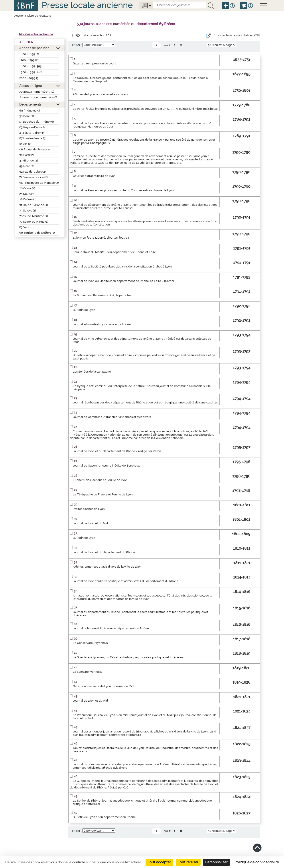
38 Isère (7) (27, 116)
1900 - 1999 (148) (31, 72)
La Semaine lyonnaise (88, 672)
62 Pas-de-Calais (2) (33, 172)
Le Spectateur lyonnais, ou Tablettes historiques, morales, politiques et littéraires (128, 657)
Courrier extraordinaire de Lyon (94, 176)
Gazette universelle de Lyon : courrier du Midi (104, 686)
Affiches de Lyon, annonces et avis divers (100, 94)
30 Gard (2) (27, 155)
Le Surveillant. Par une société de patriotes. (102, 295)
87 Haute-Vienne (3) (33, 138)
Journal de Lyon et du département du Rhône (104, 552)
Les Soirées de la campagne (92, 372)
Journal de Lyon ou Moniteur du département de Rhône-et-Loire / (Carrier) (124, 281)
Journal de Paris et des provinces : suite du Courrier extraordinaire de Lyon (123, 190)
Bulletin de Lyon (84, 310)
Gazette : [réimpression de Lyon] (94, 63)
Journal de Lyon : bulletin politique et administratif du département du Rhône (126, 581)
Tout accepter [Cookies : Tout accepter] (159, 862)
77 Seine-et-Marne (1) (34, 222)
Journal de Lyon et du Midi (91, 523)
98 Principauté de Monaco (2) (39, 183)
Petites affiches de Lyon (89, 509)
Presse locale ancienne (87, 5)
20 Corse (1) (27, 188)
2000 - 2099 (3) (29, 78)
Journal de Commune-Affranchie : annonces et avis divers (112, 417)
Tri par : (77, 45)
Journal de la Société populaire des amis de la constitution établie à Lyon (122, 266)
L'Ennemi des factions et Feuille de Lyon (100, 480)
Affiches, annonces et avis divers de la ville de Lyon (107, 567)
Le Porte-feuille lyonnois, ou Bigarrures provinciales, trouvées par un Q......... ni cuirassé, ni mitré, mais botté (145, 109)
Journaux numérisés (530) (37, 92)
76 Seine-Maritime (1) (34, 216)
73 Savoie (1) (28, 211)
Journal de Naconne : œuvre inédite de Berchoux (106, 466)
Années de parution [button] (34, 48)
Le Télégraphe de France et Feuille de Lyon (103, 494)
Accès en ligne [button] (31, 86)
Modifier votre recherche (36, 34)
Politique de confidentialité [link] (257, 862)
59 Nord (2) (27, 166)
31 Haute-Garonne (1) (34, 205)
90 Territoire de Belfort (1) (37, 233)
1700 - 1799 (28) (30, 60)
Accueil (19, 16)
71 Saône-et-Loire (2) (34, 177)
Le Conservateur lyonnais (90, 643)
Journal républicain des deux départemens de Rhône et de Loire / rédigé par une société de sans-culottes (145, 402)
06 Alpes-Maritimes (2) (35, 149)
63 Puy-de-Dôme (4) (33, 127)
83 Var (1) (25, 227)
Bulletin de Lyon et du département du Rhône (104, 817)
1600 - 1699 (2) (29, 54)
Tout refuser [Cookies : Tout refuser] (188, 862)
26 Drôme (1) (28, 199)
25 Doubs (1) (27, 194)
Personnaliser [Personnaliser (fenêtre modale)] (216, 862)
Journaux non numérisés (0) (38, 97)
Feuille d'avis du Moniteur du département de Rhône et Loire (114, 252)
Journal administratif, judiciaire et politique (102, 324)
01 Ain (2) (25, 144)
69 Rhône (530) (30, 111)
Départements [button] (30, 104)
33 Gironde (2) (29, 161)
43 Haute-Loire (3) (32, 133)
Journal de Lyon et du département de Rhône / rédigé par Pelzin (117, 451)
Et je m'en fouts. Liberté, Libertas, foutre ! (101, 238)
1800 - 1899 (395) (31, 66)
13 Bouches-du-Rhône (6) (37, 122)
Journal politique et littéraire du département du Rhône (111, 628)
